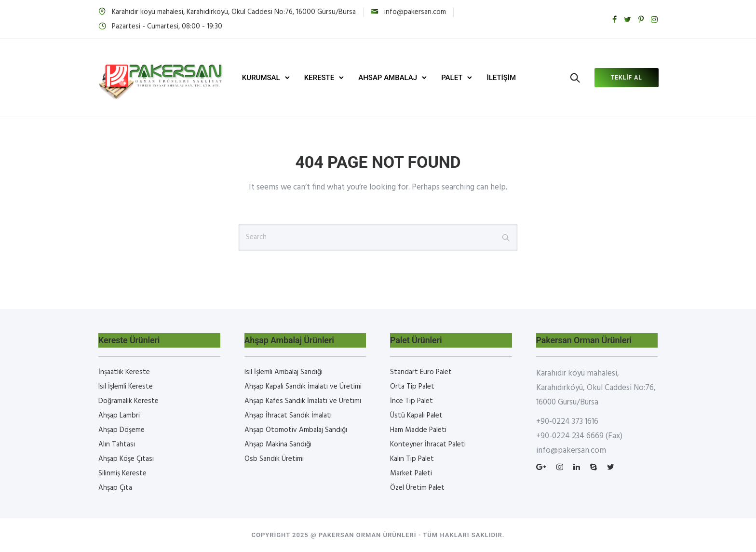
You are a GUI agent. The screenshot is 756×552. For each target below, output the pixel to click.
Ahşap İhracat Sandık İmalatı (288, 416)
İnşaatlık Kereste (124, 372)
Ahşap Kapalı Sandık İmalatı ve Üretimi (303, 387)
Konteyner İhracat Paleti (428, 444)
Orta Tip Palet (412, 387)
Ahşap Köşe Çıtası (126, 459)
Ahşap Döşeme (121, 430)
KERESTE (320, 78)
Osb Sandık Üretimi (274, 459)
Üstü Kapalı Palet (416, 416)
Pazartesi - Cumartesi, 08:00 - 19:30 (167, 27)
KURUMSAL (262, 78)
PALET (453, 78)
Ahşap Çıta (115, 488)
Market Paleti (411, 473)
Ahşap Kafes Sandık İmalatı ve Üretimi (303, 401)
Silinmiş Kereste (122, 473)
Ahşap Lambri (119, 416)
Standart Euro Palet (421, 372)
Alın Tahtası (117, 444)
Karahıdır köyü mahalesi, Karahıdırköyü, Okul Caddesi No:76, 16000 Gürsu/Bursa (234, 12)
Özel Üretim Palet (417, 488)
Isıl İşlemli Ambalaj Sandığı (283, 372)
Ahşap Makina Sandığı (278, 444)
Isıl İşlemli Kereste (126, 387)
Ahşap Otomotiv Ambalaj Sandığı (296, 430)
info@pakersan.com (415, 12)
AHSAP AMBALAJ (389, 78)
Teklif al (626, 78)
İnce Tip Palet (412, 401)
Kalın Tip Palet (412, 459)
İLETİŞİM (502, 78)
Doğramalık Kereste (128, 401)
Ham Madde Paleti (418, 430)
